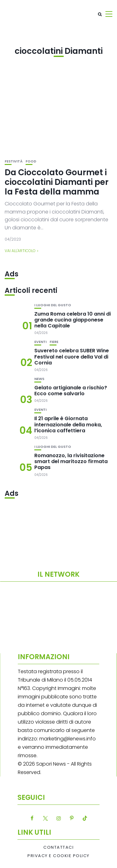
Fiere (54, 342)
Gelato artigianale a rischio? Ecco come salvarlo (71, 391)
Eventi (40, 342)
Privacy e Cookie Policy (58, 856)
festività (14, 161)
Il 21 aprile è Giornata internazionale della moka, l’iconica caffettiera (68, 424)
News (39, 379)
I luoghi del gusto (53, 305)
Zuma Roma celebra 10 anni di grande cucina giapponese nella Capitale (73, 320)
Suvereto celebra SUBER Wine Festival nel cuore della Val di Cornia (72, 357)
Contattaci (58, 847)
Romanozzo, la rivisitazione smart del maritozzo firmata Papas (71, 461)
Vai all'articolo (20, 251)
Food (31, 161)
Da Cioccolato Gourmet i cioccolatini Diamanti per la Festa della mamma (57, 182)
